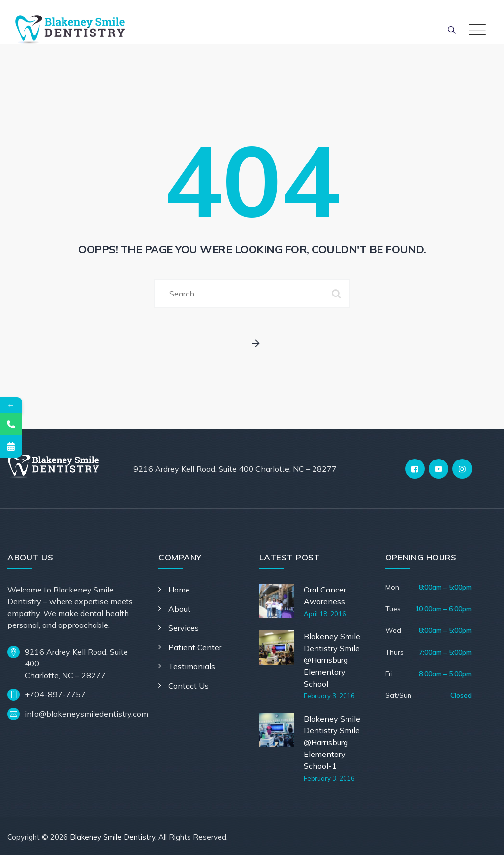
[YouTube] (439, 469)
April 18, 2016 (325, 614)
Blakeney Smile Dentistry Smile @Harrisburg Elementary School (332, 660)
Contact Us (189, 686)
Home (179, 590)
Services (184, 628)
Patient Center (195, 647)
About (179, 609)
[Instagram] (462, 469)
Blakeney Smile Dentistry (112, 837)
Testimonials (192, 666)
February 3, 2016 (329, 696)
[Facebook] (415, 469)
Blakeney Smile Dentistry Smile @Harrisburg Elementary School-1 (332, 742)
